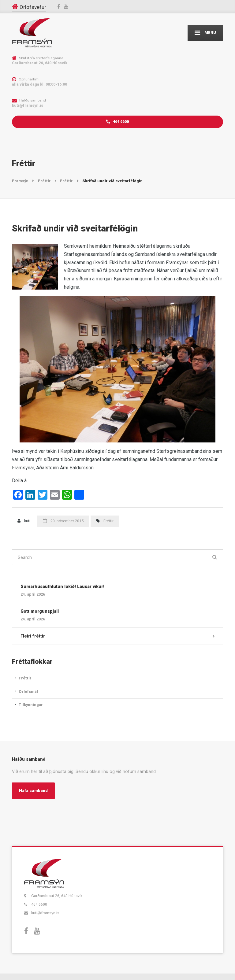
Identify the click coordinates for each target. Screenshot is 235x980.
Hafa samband (33, 791)
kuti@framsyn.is (45, 913)
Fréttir (108, 521)
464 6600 (117, 122)
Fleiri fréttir (33, 636)
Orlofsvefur (33, 7)
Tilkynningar (31, 705)
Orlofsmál (28, 692)
